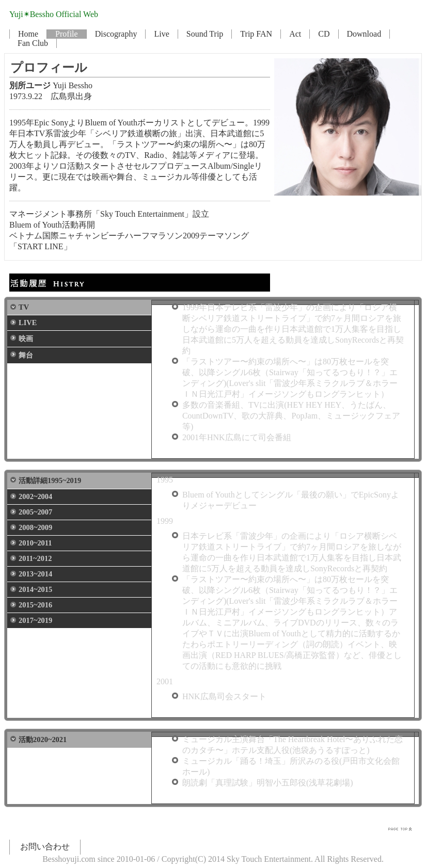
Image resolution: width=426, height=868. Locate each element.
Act (295, 34)
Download (364, 34)
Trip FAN (256, 34)
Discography (116, 34)
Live (161, 34)
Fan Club (33, 43)
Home (28, 34)
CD (324, 34)
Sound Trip (205, 34)
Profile (67, 34)
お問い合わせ (45, 847)
